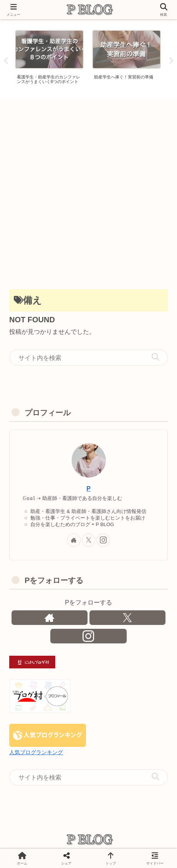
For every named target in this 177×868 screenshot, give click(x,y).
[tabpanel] (49, 59)
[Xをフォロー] (88, 540)
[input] (88, 358)
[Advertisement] (88, 191)
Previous (6, 61)
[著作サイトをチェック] (74, 540)
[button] (155, 357)
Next (171, 61)
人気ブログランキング (36, 752)
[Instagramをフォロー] (103, 540)
